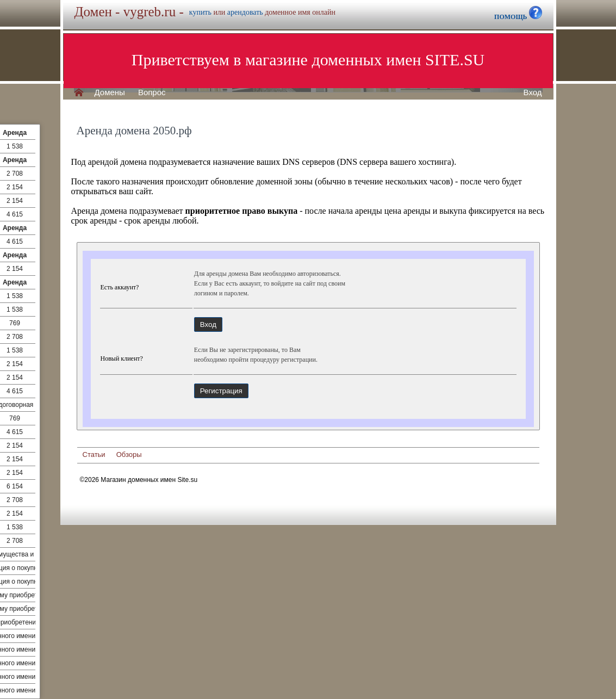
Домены (110, 92)
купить (200, 12)
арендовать (245, 12)
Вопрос (152, 92)
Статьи (94, 454)
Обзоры (129, 454)
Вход (533, 92)
